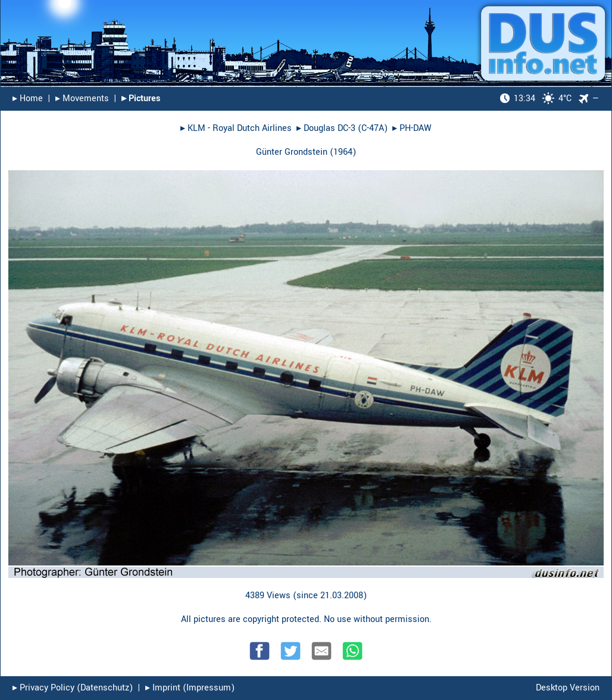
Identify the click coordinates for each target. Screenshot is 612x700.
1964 (343, 152)
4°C (536, 99)
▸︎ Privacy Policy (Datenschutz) (73, 688)
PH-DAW (416, 128)
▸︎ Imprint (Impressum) (190, 688)
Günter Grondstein (292, 152)
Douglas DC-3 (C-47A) (346, 128)
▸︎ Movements (82, 99)
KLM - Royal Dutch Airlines (240, 128)
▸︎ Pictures (141, 99)
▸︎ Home (28, 99)
